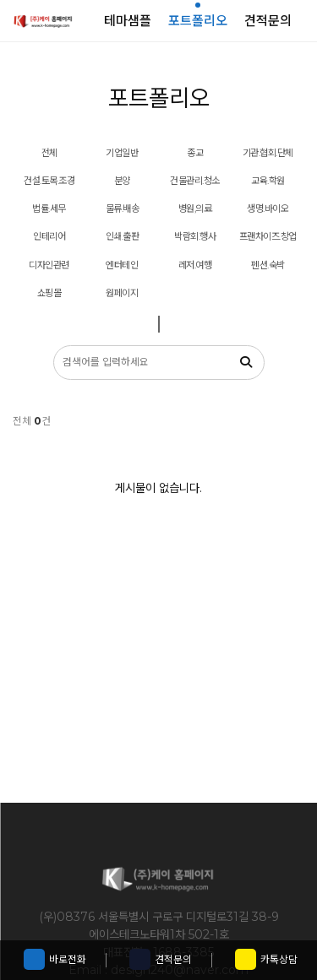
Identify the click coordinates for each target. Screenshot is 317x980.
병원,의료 (195, 208)
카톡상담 (266, 959)
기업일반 (122, 153)
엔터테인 (122, 265)
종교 (195, 153)
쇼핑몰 (49, 293)
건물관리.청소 (195, 181)
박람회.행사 (195, 236)
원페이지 (122, 293)
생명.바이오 (268, 208)
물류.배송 (123, 208)
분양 (122, 181)
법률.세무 (49, 208)
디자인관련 (49, 265)
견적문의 (161, 959)
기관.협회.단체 (268, 153)
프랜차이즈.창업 (268, 236)
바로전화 (55, 959)
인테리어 (49, 236)
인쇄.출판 (123, 236)
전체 (49, 153)
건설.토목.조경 (49, 181)
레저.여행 (195, 265)
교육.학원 (268, 181)
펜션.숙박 (268, 265)
